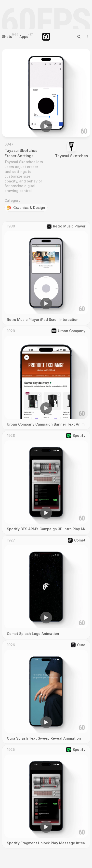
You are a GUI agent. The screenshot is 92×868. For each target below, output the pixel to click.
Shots (7, 37)
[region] (46, 93)
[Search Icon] (79, 37)
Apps (24, 37)
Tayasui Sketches (71, 156)
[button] (46, 126)
